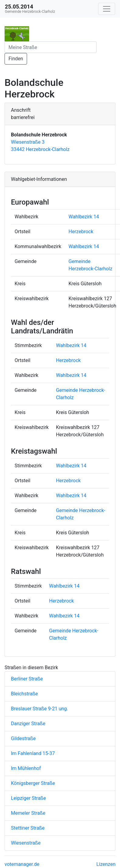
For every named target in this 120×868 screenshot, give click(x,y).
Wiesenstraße (26, 843)
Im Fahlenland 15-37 (33, 753)
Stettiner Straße (28, 828)
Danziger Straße (28, 724)
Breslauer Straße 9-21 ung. (39, 709)
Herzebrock (81, 232)
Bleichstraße (24, 694)
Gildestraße (23, 738)
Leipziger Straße (28, 798)
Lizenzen (106, 864)
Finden (16, 59)
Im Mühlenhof (26, 768)
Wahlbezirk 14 (84, 217)
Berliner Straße (27, 679)
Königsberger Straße (33, 783)
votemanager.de (22, 864)
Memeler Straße (28, 813)
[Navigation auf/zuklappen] (107, 9)
